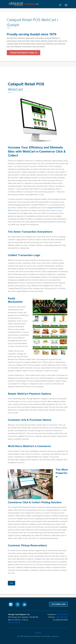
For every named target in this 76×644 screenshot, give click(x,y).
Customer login (59, 604)
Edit (12, 583)
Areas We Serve (14, 623)
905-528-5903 (62, 614)
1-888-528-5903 (61, 617)
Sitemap (38, 633)
